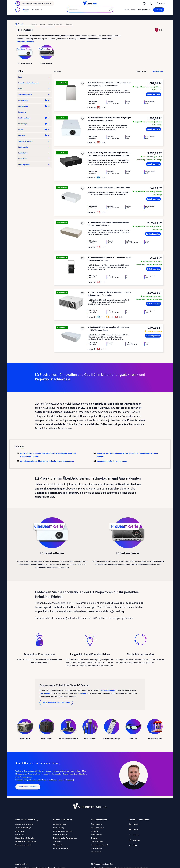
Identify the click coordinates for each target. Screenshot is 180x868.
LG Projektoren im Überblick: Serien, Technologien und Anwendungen (53, 461)
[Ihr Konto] (151, 8)
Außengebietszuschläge (23, 828)
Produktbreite (34, 147)
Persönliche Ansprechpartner (63, 831)
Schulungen (57, 841)
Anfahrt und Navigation (61, 848)
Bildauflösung (34, 106)
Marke (34, 89)
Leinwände (82, 693)
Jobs (36, 2)
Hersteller (95, 831)
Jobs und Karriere (97, 841)
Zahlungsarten (20, 831)
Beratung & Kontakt (60, 824)
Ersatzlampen (45, 693)
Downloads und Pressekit (99, 845)
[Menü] (18, 16)
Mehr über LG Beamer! (25, 42)
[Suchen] (111, 16)
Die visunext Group (97, 828)
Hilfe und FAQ (20, 835)
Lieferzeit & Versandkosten (24, 824)
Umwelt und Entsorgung (23, 845)
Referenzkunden (96, 835)
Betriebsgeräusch (34, 118)
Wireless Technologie (34, 141)
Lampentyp (34, 112)
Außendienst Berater (60, 835)
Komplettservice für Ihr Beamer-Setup (112, 461)
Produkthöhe (34, 153)
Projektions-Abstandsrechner (34, 83)
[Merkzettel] (144, 8)
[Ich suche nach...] (87, 16)
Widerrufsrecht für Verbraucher (26, 841)
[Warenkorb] (160, 8)
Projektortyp (34, 124)
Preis (34, 77)
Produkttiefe (34, 159)
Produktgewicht (34, 165)
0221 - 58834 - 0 (46, 8)
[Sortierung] (155, 72)
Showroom (43, 2)
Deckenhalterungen (108, 690)
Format (34, 130)
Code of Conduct (96, 848)
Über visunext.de (97, 824)
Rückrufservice (58, 845)
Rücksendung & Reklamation (25, 838)
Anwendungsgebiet (34, 95)
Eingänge (34, 135)
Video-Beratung (58, 828)
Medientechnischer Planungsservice (65, 838)
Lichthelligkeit (34, 100)
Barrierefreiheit (96, 852)
